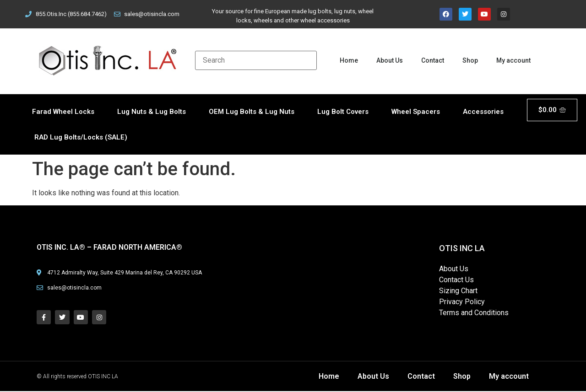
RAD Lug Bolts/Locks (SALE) (81, 137)
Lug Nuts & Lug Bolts (152, 112)
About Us (390, 60)
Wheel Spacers (416, 112)
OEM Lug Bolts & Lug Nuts (252, 112)
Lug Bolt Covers (343, 112)
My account (513, 60)
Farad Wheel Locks (63, 112)
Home (349, 60)
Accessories (483, 112)
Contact (433, 60)
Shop (470, 60)
